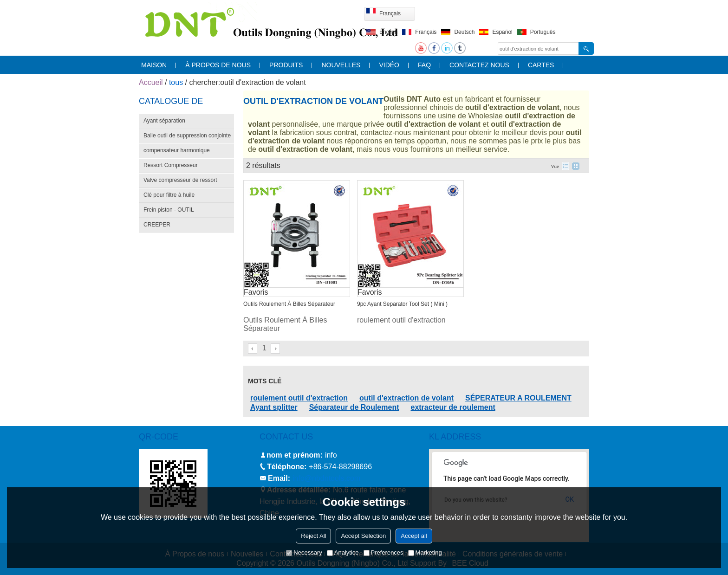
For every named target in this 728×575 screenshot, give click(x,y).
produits (286, 65)
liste (565, 166)
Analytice (343, 552)
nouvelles (341, 65)
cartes (541, 65)
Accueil (151, 82)
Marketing (425, 552)
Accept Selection (363, 536)
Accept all (414, 536)
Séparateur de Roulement (354, 407)
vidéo (389, 65)
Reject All (313, 536)
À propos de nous (218, 65)
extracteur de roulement (453, 407)
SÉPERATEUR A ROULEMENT (518, 398)
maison (154, 65)
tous (176, 82)
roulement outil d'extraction (299, 398)
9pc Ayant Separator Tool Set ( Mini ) (402, 304)
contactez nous (479, 65)
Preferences (383, 552)
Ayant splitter (274, 407)
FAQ (424, 65)
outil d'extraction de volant (406, 398)
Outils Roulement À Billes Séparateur (289, 304)
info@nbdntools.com (326, 478)
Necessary (304, 552)
